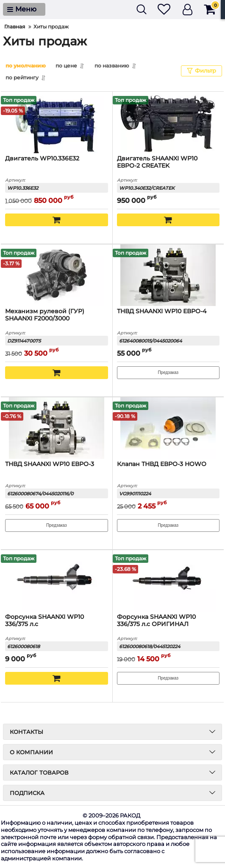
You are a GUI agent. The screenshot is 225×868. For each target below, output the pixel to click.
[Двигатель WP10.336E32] (57, 122)
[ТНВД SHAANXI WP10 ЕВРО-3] (57, 427)
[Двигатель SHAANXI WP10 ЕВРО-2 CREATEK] (168, 122)
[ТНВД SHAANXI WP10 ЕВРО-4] (168, 275)
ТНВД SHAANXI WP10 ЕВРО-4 (162, 311)
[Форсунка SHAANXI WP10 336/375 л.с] (57, 580)
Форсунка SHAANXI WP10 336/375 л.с (44, 620)
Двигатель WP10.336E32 (42, 158)
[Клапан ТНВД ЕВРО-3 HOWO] (168, 427)
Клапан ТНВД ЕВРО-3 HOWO (162, 464)
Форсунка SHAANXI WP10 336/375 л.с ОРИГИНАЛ (156, 620)
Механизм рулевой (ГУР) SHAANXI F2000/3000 (45, 315)
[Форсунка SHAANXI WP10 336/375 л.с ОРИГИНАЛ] (168, 580)
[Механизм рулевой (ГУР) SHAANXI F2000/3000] (57, 275)
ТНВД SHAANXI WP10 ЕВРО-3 (50, 464)
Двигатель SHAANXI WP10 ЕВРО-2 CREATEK (157, 162)
